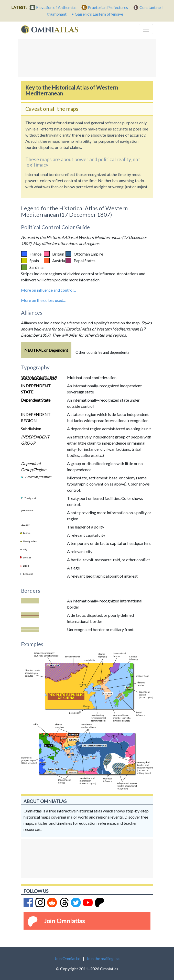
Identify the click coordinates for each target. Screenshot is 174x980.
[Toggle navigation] (146, 29)
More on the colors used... (43, 300)
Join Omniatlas (64, 921)
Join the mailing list (103, 958)
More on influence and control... (48, 290)
